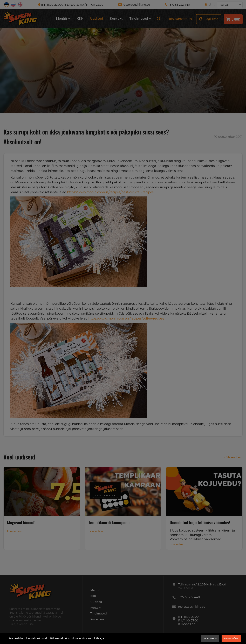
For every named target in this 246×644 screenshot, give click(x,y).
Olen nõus (231, 639)
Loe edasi (210, 639)
